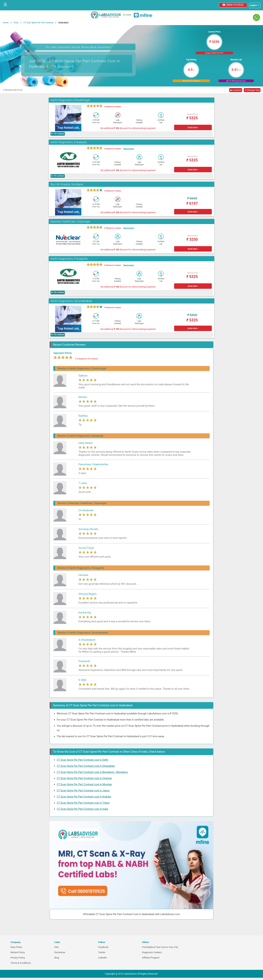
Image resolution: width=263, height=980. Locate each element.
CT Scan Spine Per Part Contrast (38, 23)
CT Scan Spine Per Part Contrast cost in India (82, 809)
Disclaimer (60, 952)
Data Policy (16, 947)
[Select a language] (255, 5)
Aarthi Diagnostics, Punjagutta (69, 259)
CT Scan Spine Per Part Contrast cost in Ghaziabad (86, 766)
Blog (57, 958)
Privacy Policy (18, 958)
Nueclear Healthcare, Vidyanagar (70, 221)
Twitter (102, 952)
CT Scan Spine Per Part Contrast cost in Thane (83, 803)
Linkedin (103, 958)
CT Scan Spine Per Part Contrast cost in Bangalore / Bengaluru (92, 772)
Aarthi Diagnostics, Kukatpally (69, 142)
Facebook (103, 947)
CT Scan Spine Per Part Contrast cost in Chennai (84, 778)
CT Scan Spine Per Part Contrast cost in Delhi (82, 760)
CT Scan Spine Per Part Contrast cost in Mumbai (84, 784)
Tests (16, 23)
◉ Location (236, 90)
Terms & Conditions (21, 963)
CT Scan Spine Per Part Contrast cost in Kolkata (84, 797)
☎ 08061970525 (233, 5)
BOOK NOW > (193, 128)
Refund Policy (18, 952)
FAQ (56, 947)
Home (6, 23)
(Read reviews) (129, 149)
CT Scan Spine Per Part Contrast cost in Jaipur (83, 791)
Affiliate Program (151, 958)
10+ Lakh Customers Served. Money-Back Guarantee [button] (78, 47)
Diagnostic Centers (152, 952)
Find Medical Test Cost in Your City (160, 947)
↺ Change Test (252, 90)
